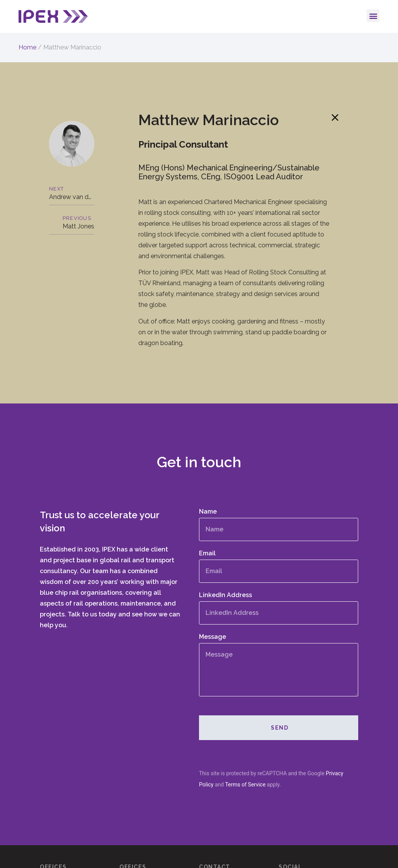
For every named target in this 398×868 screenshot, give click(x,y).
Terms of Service (245, 784)
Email (207, 554)
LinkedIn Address (225, 595)
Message (213, 637)
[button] (373, 16)
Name (208, 512)
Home (27, 47)
